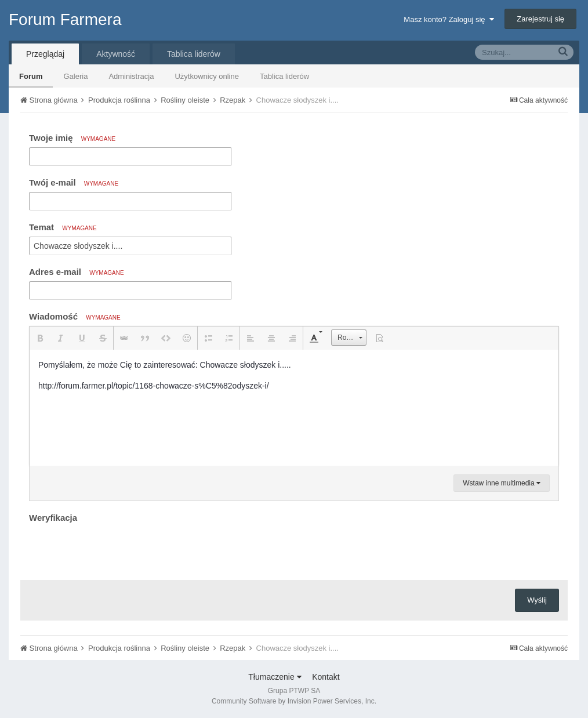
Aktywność (116, 54)
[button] (40, 338)
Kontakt (326, 677)
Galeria (75, 76)
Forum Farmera (65, 19)
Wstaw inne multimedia (502, 483)
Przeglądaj (45, 54)
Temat (63, 227)
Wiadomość (75, 316)
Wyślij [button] (537, 600)
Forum (31, 76)
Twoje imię (72, 138)
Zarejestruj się (540, 19)
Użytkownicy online (207, 76)
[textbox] (294, 408)
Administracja (131, 76)
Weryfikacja (53, 518)
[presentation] (117, 549)
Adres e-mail (77, 272)
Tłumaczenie (275, 677)
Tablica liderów (284, 76)
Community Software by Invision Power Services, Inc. (294, 701)
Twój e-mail (74, 182)
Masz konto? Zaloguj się (449, 19)
